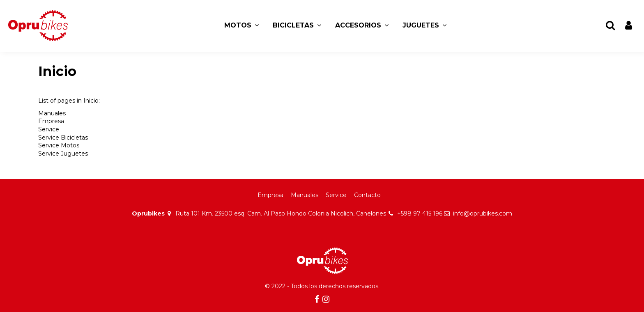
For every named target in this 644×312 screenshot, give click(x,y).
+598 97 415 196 (420, 213)
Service (49, 129)
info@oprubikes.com (483, 213)
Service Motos (59, 145)
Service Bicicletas (63, 138)
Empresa (51, 121)
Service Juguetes (63, 154)
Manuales (52, 113)
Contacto (367, 195)
